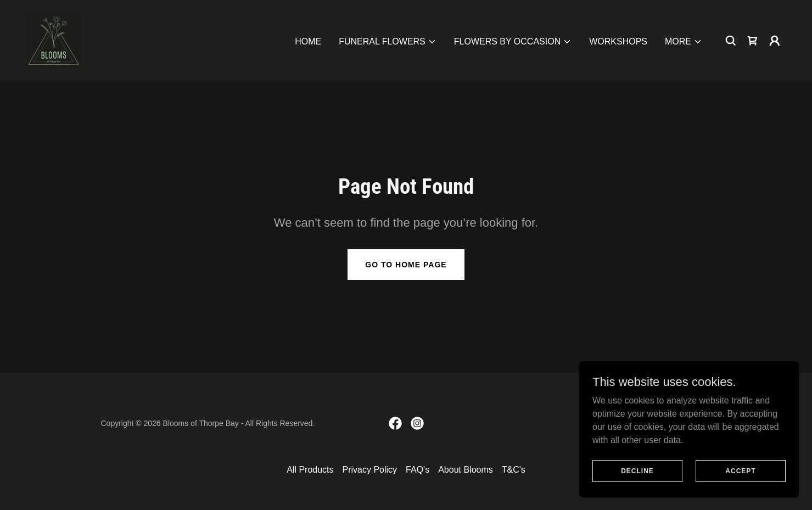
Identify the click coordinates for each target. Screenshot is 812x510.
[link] (54, 40)
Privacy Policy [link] (370, 470)
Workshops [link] (618, 41)
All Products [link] (310, 470)
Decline (637, 486)
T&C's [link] (514, 470)
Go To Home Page (406, 265)
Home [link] (308, 41)
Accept (740, 486)
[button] (388, 42)
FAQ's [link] (418, 470)
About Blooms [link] (466, 470)
